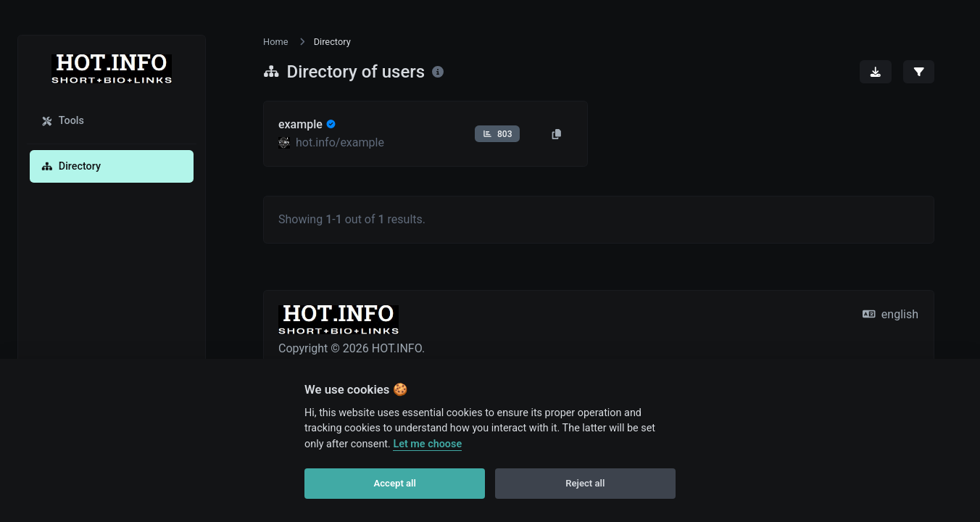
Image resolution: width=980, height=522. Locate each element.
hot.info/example (340, 142)
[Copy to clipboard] (557, 134)
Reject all (585, 483)
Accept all (395, 483)
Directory (71, 166)
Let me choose (427, 444)
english (890, 314)
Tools (63, 121)
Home (275, 42)
